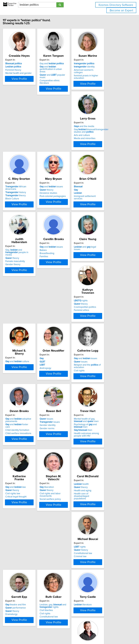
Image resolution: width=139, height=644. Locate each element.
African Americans (68, 129)
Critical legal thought (103, 399)
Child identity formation (105, 333)
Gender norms (18, 399)
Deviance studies (101, 135)
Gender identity (18, 396)
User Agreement (106, 634)
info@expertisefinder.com (71, 634)
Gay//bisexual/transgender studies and (28, 133)
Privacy (94, 634)
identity (103, 67)
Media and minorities (21, 141)
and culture (105, 259)
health (59, 455)
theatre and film (21, 520)
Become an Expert (121, 10)
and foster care (107, 330)
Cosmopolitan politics (63, 266)
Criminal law (99, 465)
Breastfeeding (100, 200)
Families (97, 204)
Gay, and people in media (66, 195)
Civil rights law (100, 396)
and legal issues (25, 259)
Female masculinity (61, 203)
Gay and (64, 64)
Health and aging (60, 461)
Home (87, 634)
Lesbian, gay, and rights (65, 521)
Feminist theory (18, 70)
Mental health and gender (24, 73)
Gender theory (59, 206)
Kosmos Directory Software (116, 5)
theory (62, 135)
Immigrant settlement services (26, 204)
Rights (16, 585)
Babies (96, 197)
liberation (18, 455)
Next (77, 621)
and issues (104, 129)
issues (58, 328)
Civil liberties (58, 526)
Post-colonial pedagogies (106, 138)
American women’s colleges (107, 70)
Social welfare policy (21, 465)
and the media (21, 129)
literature (102, 520)
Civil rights (57, 337)
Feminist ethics (59, 269)
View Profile (28, 86)
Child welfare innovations (106, 337)
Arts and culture (18, 138)
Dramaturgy (16, 530)
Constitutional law (102, 461)
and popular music (68, 72)
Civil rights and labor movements (27, 461)
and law (103, 390)
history (62, 132)
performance (21, 523)
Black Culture (58, 138)
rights (58, 259)
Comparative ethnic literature (66, 76)
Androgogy (16, 334)
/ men (61, 401)
